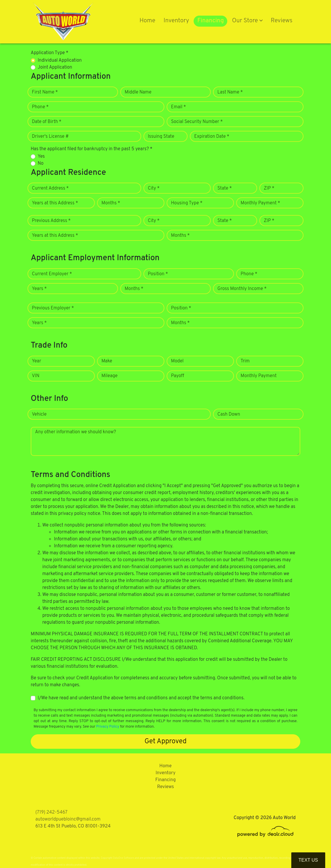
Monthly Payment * (260, 203)
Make (107, 361)
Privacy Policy (108, 727)
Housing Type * (187, 203)
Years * (39, 289)
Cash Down (229, 414)
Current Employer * (52, 274)
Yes (41, 157)
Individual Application (60, 60)
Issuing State (161, 137)
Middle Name (138, 92)
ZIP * (269, 188)
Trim (245, 361)
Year (37, 361)
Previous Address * (51, 221)
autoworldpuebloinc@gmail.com (68, 819)
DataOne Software (123, 858)
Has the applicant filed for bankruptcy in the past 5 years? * (92, 149)
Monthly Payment (259, 376)
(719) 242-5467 (51, 812)
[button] (247, 21)
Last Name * (230, 92)
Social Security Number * (197, 122)
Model (177, 361)
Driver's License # (50, 137)
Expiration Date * (212, 137)
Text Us (308, 860)
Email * (179, 107)
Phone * (40, 107)
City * (154, 188)
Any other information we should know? (76, 432)
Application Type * (50, 53)
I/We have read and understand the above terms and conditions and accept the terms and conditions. (141, 698)
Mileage (109, 376)
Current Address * (50, 188)
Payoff (178, 376)
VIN (36, 376)
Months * (111, 203)
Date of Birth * (47, 122)
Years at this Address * (55, 203)
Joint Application (55, 67)
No (41, 164)
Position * (158, 274)
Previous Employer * (53, 308)
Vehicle (39, 414)
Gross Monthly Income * (242, 289)
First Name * (45, 92)
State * (225, 188)
